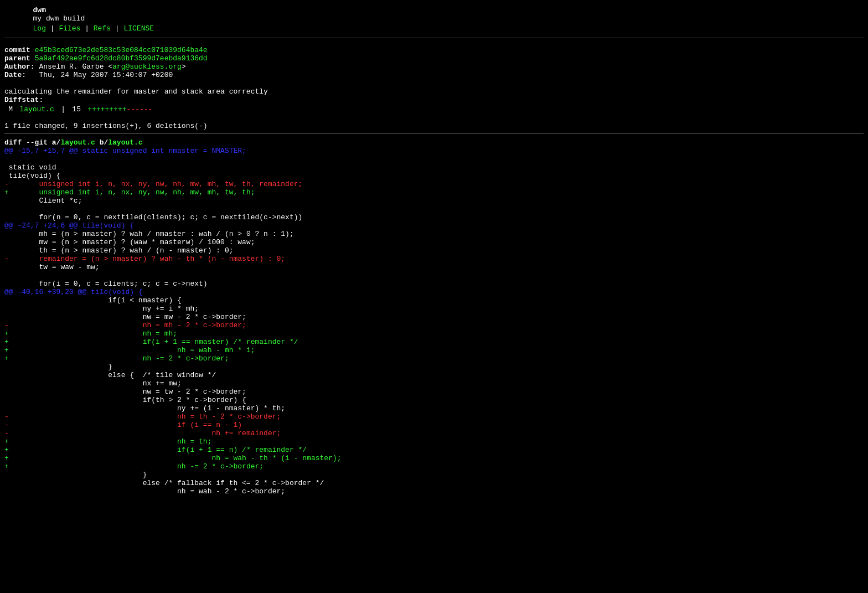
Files (69, 32)
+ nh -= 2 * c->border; (117, 421)
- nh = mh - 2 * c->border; (125, 381)
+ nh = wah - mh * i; (130, 411)
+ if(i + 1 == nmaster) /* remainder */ (151, 401)
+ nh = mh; (91, 391)
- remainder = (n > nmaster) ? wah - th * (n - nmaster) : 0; (145, 302)
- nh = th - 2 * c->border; (143, 491)
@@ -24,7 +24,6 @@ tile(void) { (69, 262)
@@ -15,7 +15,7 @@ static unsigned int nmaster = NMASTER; (125, 172)
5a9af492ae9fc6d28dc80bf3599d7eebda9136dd (121, 65)
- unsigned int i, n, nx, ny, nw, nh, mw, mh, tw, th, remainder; (153, 212)
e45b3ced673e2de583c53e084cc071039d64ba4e (121, 55)
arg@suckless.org (147, 75)
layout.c (37, 126)
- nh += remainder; (143, 511)
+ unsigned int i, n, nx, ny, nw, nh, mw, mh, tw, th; (130, 222)
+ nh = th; (108, 521)
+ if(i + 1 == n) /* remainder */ (156, 531)
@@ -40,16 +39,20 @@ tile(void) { (74, 342)
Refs (102, 32)
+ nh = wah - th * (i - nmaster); (173, 541)
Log (40, 32)
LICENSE (139, 32)
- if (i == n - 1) (123, 501)
